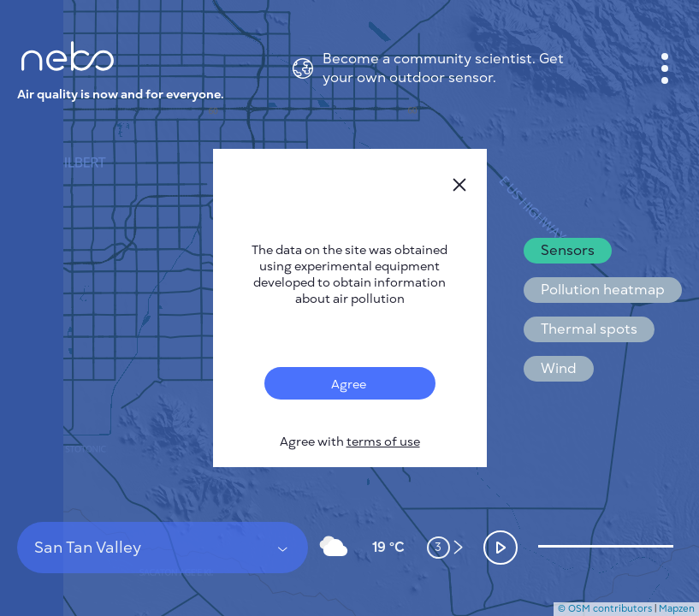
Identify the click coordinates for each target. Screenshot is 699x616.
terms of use (383, 442)
